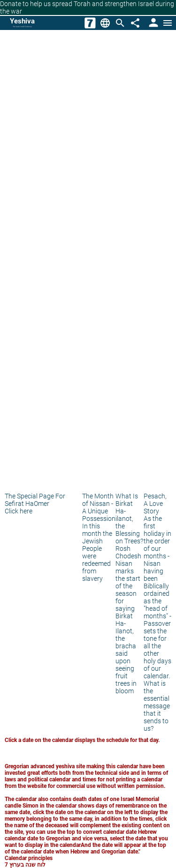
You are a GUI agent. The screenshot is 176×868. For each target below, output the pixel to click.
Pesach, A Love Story (155, 504)
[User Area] (153, 23)
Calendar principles (29, 858)
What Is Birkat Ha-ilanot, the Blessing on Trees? (129, 519)
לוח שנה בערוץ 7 (25, 865)
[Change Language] (105, 23)
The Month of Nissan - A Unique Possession (99, 507)
